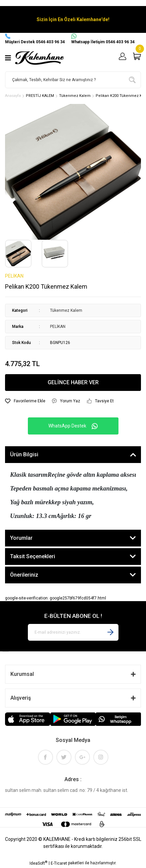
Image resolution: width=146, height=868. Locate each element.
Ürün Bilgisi (24, 454)
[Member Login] (123, 58)
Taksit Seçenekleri (33, 556)
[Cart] (137, 58)
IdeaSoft (38, 863)
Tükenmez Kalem (66, 310)
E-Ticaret (59, 863)
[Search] (73, 80)
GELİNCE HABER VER (73, 382)
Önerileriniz (24, 575)
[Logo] (39, 58)
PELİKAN (14, 276)
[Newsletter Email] (73, 632)
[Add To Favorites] (25, 401)
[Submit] (110, 632)
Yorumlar (21, 538)
